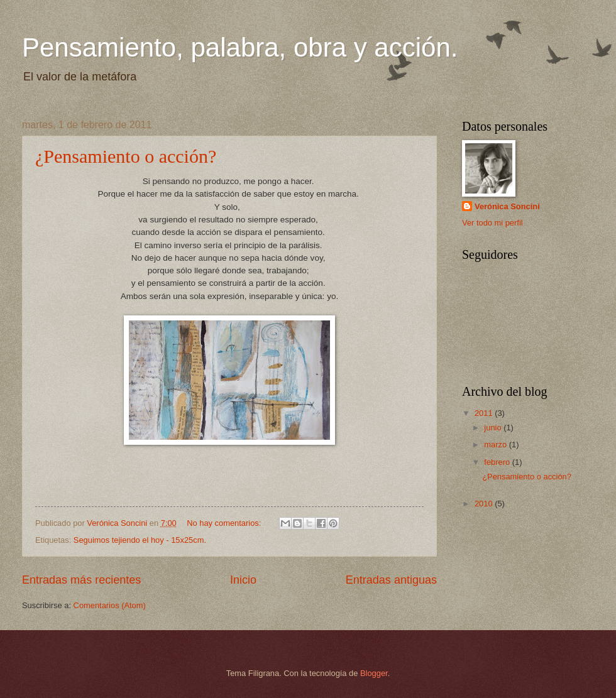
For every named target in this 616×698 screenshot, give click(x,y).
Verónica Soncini (507, 206)
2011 (485, 413)
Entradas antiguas (391, 580)
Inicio (243, 580)
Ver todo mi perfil (492, 223)
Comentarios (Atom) (110, 605)
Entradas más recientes (81, 580)
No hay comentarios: (225, 523)
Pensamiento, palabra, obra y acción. (240, 47)
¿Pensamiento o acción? (126, 156)
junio (494, 428)
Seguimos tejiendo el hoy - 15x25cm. (140, 540)
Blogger (374, 673)
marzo (496, 444)
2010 (485, 504)
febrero (498, 462)
